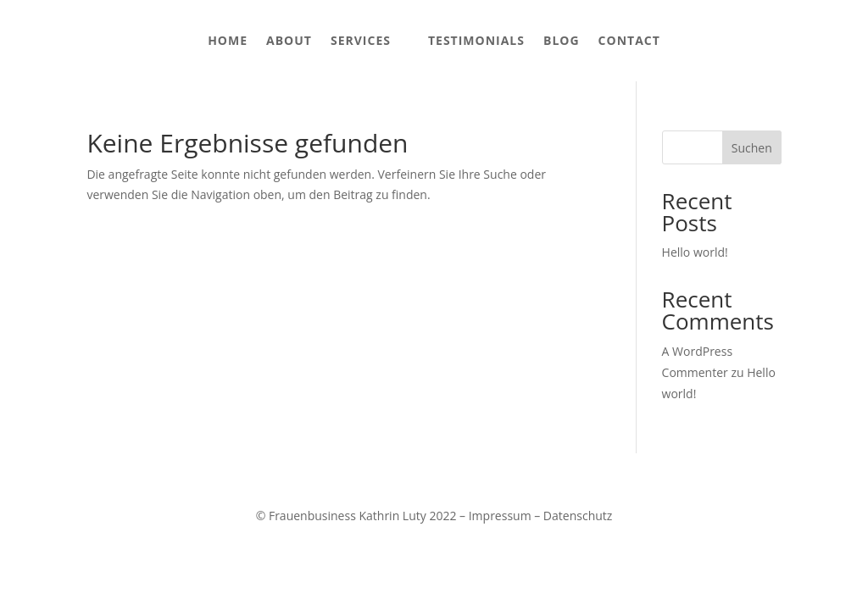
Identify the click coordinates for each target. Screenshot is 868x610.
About (289, 40)
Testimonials (476, 40)
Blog (562, 40)
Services (361, 40)
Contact (629, 40)
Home (228, 40)
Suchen (752, 148)
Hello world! (695, 252)
